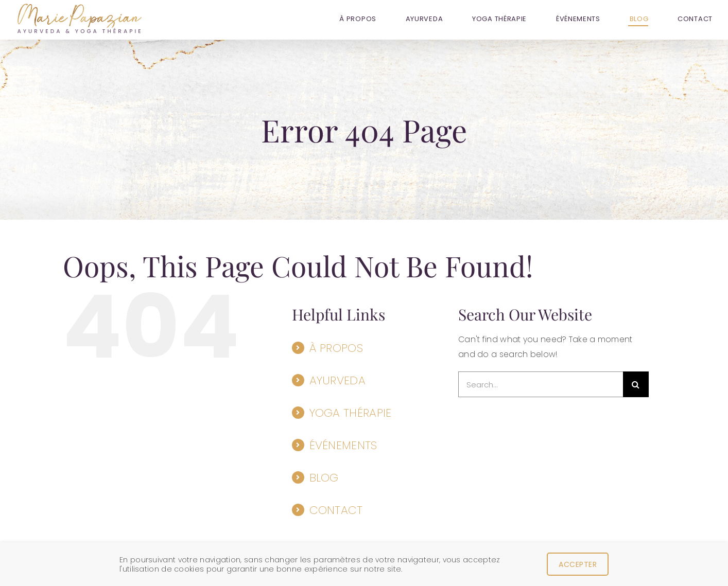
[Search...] (541, 384)
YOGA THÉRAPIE (351, 413)
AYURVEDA (337, 380)
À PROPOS (336, 348)
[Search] (636, 384)
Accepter (578, 564)
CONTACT (336, 510)
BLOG (324, 478)
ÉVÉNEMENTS (343, 445)
